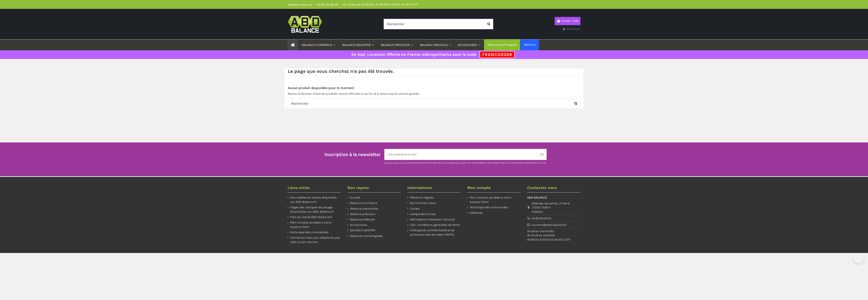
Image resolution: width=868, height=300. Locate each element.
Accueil (355, 198)
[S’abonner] (542, 154)
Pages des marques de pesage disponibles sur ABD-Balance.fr (312, 210)
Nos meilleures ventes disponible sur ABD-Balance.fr (313, 200)
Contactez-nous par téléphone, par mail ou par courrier (315, 240)
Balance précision (363, 214)
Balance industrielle (364, 209)
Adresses (476, 213)
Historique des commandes (309, 232)
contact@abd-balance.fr (549, 225)
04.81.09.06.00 (541, 218)
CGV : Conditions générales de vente (435, 225)
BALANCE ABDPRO (363, 230)
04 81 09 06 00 (328, 5)
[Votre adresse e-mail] (461, 154)
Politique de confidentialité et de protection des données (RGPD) (432, 232)
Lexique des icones (423, 214)
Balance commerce (364, 203)
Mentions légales (422, 198)
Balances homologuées (367, 236)
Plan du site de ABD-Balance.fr (311, 217)
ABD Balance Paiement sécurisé (432, 219)
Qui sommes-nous (423, 203)
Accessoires (359, 225)
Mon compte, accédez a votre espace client (311, 225)
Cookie (415, 209)
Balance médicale (362, 219)
